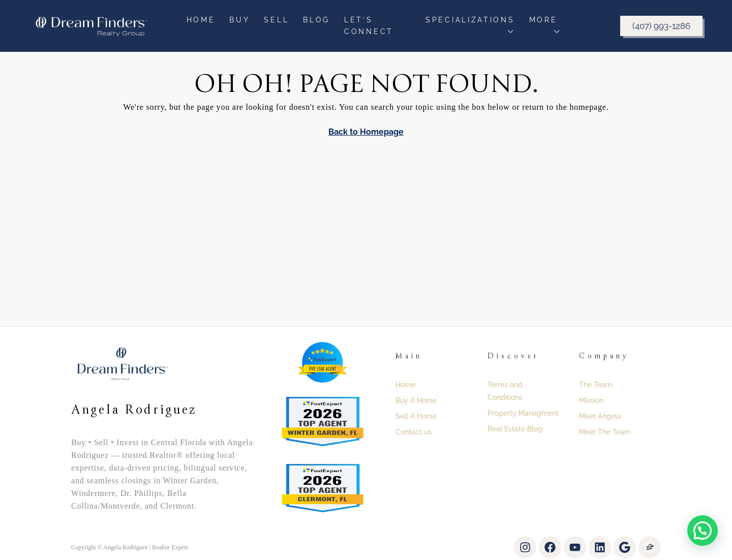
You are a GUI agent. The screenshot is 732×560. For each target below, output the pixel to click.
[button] (703, 531)
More (543, 20)
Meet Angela (600, 416)
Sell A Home (416, 416)
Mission (591, 400)
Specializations (470, 20)
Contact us (414, 432)
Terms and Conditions (505, 391)
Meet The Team (605, 432)
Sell (276, 20)
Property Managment (523, 413)
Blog (316, 20)
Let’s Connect (369, 26)
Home (201, 20)
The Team (596, 385)
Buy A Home (416, 400)
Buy (239, 20)
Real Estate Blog (515, 429)
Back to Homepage (366, 132)
